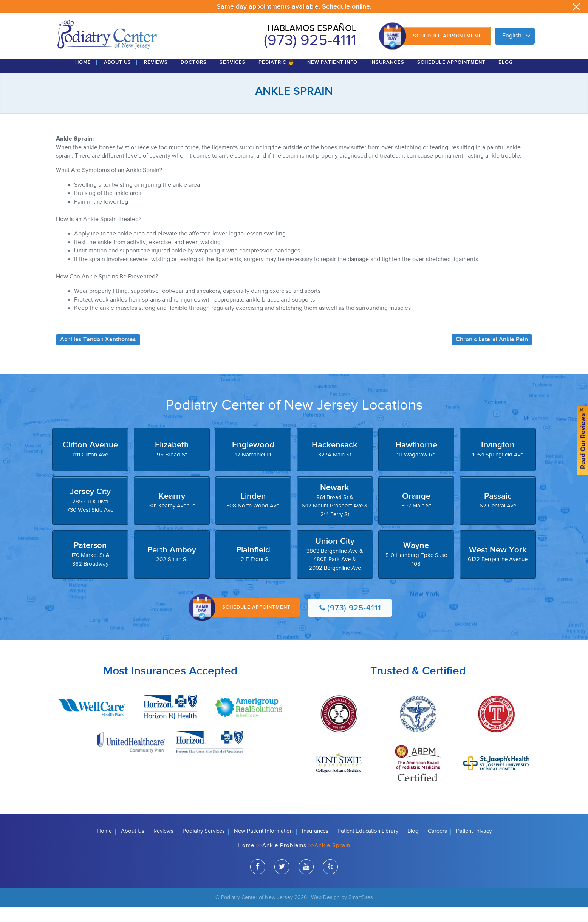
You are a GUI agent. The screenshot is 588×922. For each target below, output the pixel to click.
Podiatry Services (204, 846)
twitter (282, 883)
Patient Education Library (368, 846)
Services (233, 77)
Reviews (156, 77)
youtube (306, 883)
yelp (330, 883)
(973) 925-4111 (310, 40)
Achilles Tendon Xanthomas (98, 354)
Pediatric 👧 (276, 77)
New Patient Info (332, 77)
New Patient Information (263, 846)
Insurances (387, 77)
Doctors (194, 77)
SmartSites (361, 912)
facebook (258, 883)
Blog (506, 77)
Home (83, 77)
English (512, 36)
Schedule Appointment (447, 36)
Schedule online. (347, 7)
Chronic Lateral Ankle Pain (492, 354)
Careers (437, 846)
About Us (118, 77)
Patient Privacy (474, 846)
